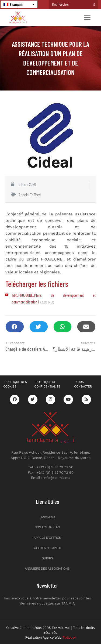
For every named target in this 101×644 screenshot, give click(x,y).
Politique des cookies (15, 384)
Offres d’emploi (47, 548)
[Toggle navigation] (87, 17)
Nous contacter (83, 384)
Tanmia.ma (47, 517)
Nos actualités (47, 527)
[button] (15, 327)
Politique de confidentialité (47, 384)
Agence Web (59, 638)
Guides (47, 558)
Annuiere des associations (47, 569)
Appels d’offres (47, 538)
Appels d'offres (30, 195)
